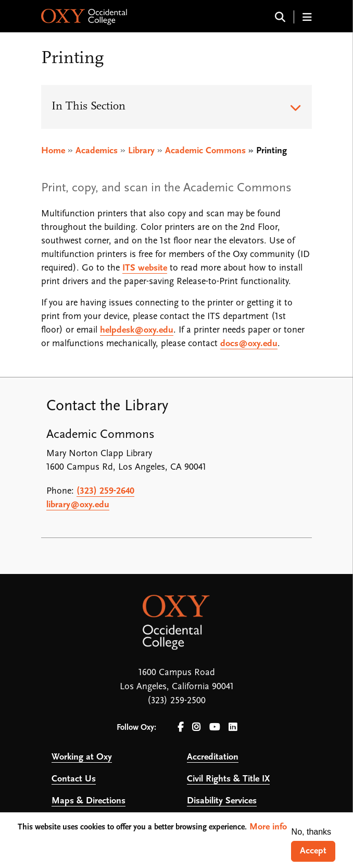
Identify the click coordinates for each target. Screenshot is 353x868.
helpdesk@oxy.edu (137, 330)
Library (141, 151)
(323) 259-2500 (176, 701)
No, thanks (311, 832)
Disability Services (222, 801)
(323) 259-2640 (105, 491)
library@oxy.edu (78, 505)
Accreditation (213, 757)
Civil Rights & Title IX (228, 779)
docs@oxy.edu (249, 344)
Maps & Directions (89, 801)
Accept (313, 851)
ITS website (145, 268)
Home (53, 151)
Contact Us (74, 779)
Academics (97, 151)
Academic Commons (205, 151)
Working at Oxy (82, 757)
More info (268, 827)
